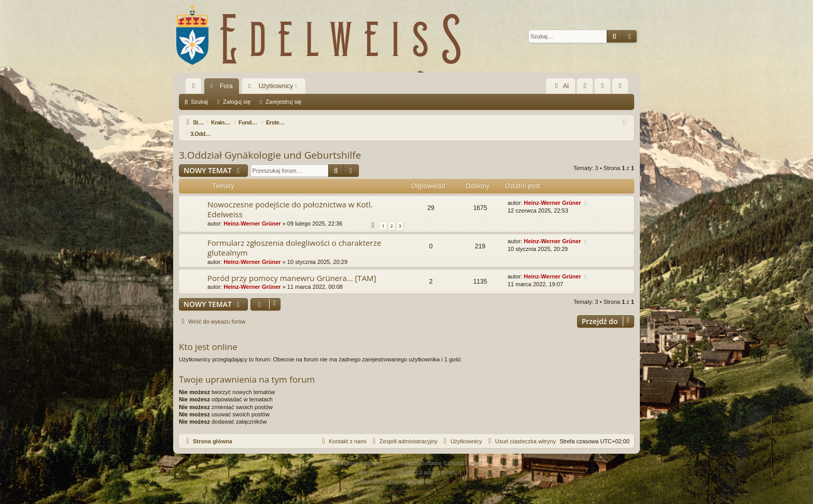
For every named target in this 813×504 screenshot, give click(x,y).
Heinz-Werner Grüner (252, 212)
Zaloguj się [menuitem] (605, 88)
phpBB (392, 452)
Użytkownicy (276, 86)
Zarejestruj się (283, 102)
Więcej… (195, 88)
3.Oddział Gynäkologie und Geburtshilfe (270, 144)
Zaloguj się (237, 102)
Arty (389, 461)
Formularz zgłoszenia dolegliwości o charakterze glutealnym (294, 236)
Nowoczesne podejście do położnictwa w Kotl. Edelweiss (290, 198)
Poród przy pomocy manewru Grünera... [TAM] (292, 267)
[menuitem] (585, 86)
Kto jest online (208, 335)
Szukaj (199, 102)
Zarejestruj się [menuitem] (622, 88)
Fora (226, 86)
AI (560, 86)
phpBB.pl (445, 471)
